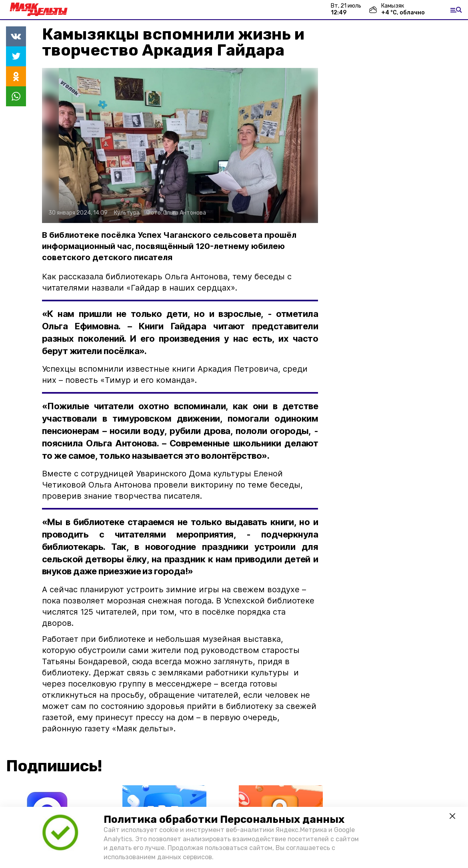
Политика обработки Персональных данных (224, 819)
